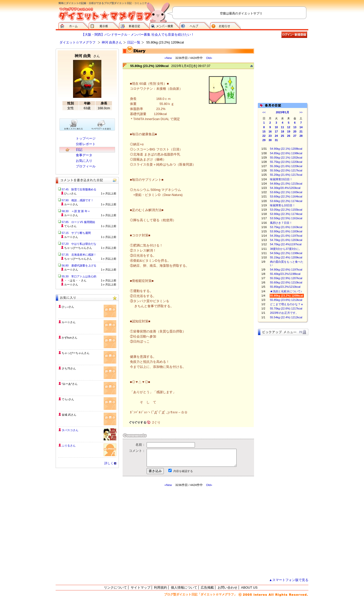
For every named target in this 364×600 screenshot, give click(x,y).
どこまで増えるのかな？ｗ (287, 304)
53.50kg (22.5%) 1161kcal (286, 218)
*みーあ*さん (70, 384)
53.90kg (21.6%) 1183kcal (286, 231)
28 (301, 136)
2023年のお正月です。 (284, 313)
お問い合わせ (227, 587)
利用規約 (161, 587)
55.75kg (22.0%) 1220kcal (286, 162)
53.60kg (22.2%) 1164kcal (286, 196)
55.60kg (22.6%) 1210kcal (286, 282)
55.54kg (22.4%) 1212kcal (286, 317)
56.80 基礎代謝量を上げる (79, 265)
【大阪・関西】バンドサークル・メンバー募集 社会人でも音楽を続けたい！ (138, 35)
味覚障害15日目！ (281, 179)
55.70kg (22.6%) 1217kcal (286, 308)
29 (264, 140)
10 (276, 127)
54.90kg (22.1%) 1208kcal (286, 149)
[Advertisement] (170, 532)
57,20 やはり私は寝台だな (79, 244)
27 (295, 136)
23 (270, 136)
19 (289, 131)
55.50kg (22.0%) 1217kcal (286, 170)
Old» (209, 58)
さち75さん (69, 368)
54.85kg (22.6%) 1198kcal (286, 153)
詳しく (109, 463)
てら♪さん (68, 399)
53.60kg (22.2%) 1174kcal (286, 201)
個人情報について (184, 587)
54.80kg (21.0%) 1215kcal (286, 184)
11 (282, 127)
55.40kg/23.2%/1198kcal (285, 274)
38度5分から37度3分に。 (286, 249)
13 (295, 127)
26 (289, 136)
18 (282, 131)
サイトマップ (141, 587)
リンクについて (115, 587)
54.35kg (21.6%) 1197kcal (286, 236)
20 (295, 131)
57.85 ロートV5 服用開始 (78, 222)
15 (264, 131)
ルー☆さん (69, 322)
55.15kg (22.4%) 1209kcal (286, 257)
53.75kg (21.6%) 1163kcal (286, 227)
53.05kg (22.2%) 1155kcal (286, 210)
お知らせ (225, 25)
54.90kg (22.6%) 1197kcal (286, 270)
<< (264, 112)
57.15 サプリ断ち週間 (76, 233)
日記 (79, 150)
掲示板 (104, 25)
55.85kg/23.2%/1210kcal (285, 287)
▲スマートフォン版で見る (289, 580)
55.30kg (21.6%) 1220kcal (286, 166)
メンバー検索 (165, 25)
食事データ (84, 155)
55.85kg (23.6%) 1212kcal (286, 300)
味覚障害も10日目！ (283, 205)
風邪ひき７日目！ (281, 223)
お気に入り (84, 161)
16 (270, 131)
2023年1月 (282, 112)
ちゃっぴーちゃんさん (76, 353)
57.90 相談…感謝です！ (78, 200)
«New (168, 58)
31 (276, 140)
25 (282, 136)
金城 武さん (69, 415)
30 (270, 140)
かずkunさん (70, 338)
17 (276, 131)
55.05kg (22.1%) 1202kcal (286, 158)
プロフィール (86, 166)
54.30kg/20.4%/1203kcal (285, 188)
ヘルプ (195, 25)
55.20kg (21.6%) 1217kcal (286, 175)
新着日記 (134, 25)
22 (264, 136)
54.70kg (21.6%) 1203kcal (286, 240)
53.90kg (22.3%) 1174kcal (286, 214)
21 (301, 131)
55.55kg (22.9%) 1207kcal (286, 278)
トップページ (86, 138)
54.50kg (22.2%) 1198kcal (286, 253)
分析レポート (86, 144)
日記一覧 (134, 42)
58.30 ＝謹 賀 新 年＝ (76, 211)
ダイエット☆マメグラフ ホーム (74, 25)
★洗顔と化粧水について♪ (286, 291)
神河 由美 (87, 56)
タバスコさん (70, 430)
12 (289, 127)
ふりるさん (69, 446)
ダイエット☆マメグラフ (77, 42)
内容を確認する (183, 471)
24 (276, 136)
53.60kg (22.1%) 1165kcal (286, 192)
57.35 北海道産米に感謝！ (79, 255)
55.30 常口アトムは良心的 (79, 276)
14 (301, 127)
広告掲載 (207, 587)
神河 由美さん (112, 42)
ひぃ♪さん (68, 307)
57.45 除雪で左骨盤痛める (79, 189)
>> (301, 112)
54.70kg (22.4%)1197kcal (286, 244)
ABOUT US (249, 587)
